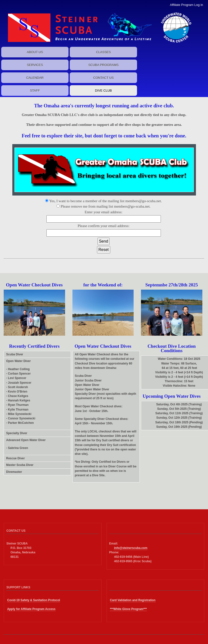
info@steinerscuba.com (131, 548)
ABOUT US (35, 52)
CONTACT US (104, 78)
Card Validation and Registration (133, 600)
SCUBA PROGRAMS (103, 65)
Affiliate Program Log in (187, 5)
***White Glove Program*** (128, 609)
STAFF (35, 91)
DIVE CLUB (104, 91)
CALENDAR (35, 78)
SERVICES (35, 65)
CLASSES (103, 52)
